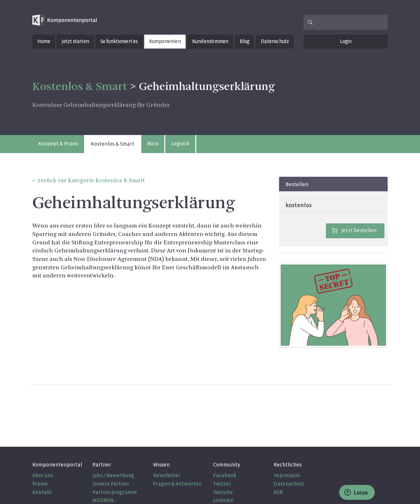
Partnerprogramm (115, 492)
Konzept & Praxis (58, 144)
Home (44, 41)
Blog (244, 41)
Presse (40, 484)
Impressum (287, 475)
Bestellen (297, 184)
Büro (153, 144)
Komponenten (165, 41)
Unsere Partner (111, 484)
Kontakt (42, 492)
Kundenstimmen (210, 41)
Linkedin (223, 500)
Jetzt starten (75, 41)
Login (346, 41)
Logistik (180, 144)
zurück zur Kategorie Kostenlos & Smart (91, 181)
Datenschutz (275, 41)
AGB (278, 492)
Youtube (223, 492)
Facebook (225, 475)
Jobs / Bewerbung (113, 475)
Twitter (222, 484)
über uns (43, 475)
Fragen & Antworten (177, 484)
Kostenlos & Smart (113, 144)
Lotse (356, 493)
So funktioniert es (119, 41)
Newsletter (167, 475)
